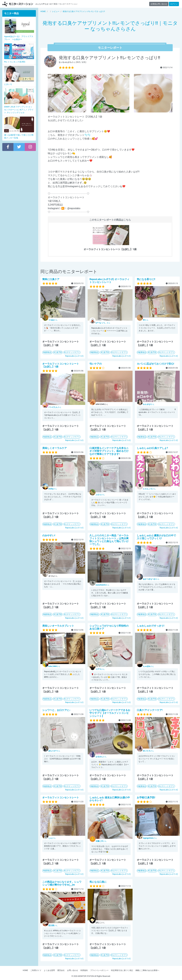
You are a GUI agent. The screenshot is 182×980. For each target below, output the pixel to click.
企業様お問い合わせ (159, 4)
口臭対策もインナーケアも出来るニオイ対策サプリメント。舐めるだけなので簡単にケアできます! (109, 451)
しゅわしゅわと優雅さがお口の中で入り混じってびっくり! (156, 537)
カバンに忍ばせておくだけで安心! (155, 364)
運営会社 (61, 970)
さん (53, 320)
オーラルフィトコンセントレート (61, 797)
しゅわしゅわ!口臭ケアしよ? (152, 448)
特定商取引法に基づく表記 (122, 970)
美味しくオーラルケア (55, 448)
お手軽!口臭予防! (146, 797)
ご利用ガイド (36, 970)
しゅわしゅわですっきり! (151, 626)
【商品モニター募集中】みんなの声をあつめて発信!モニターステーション (18, 4)
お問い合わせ (73, 970)
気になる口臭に (98, 882)
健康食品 (48, 352)
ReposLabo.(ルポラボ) (74, 356)
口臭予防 (58, 352)
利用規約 (84, 970)
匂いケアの (96, 364)
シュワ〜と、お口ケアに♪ (56, 710)
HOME (25, 970)
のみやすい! (49, 535)
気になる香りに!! (146, 279)
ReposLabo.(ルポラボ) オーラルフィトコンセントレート (109, 281)
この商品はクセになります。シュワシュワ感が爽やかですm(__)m (62, 883)
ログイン (174, 4)
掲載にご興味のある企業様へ (147, 970)
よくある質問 (49, 970)
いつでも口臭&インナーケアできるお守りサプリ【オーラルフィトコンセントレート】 (110, 713)
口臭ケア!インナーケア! (150, 710)
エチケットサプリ (72, 352)
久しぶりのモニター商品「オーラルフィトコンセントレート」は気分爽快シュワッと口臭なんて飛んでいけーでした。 (109, 540)
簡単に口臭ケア (51, 279)
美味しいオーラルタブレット (58, 626)
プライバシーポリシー (99, 970)
